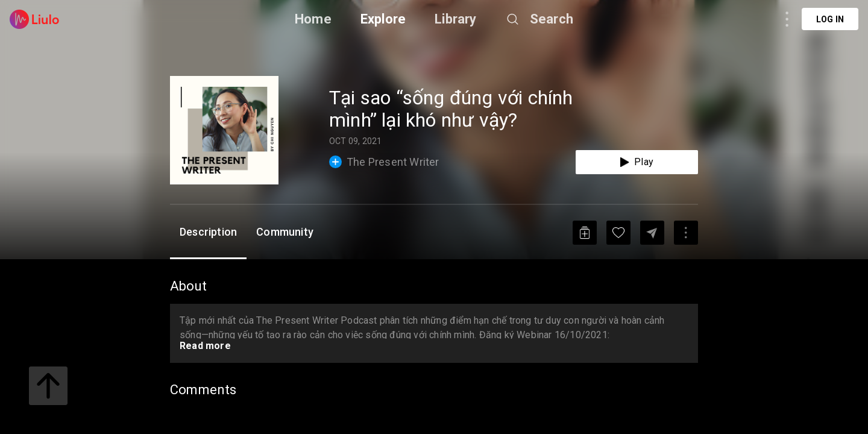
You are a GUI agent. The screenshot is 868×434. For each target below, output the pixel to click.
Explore (383, 19)
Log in (830, 19)
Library (455, 19)
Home (313, 19)
